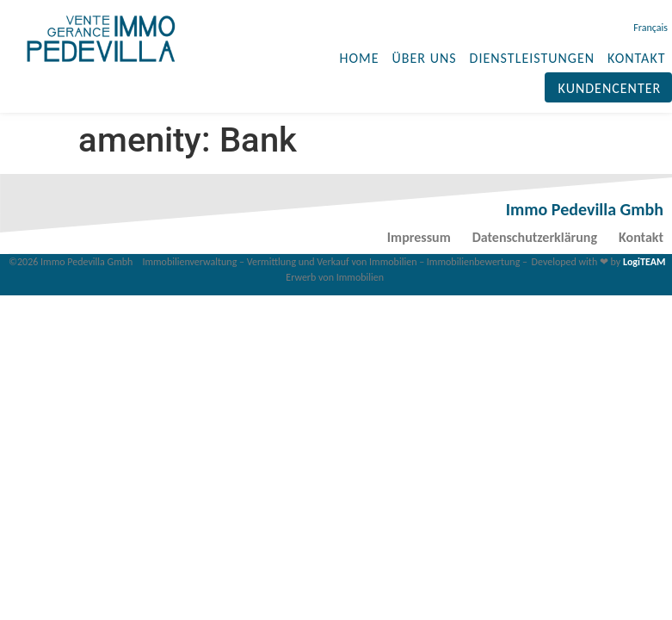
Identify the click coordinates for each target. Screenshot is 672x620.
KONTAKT (636, 58)
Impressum (419, 237)
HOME (360, 58)
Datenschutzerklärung (535, 237)
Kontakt (641, 237)
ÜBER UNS (425, 58)
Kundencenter (610, 88)
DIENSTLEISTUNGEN (533, 58)
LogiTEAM (644, 262)
